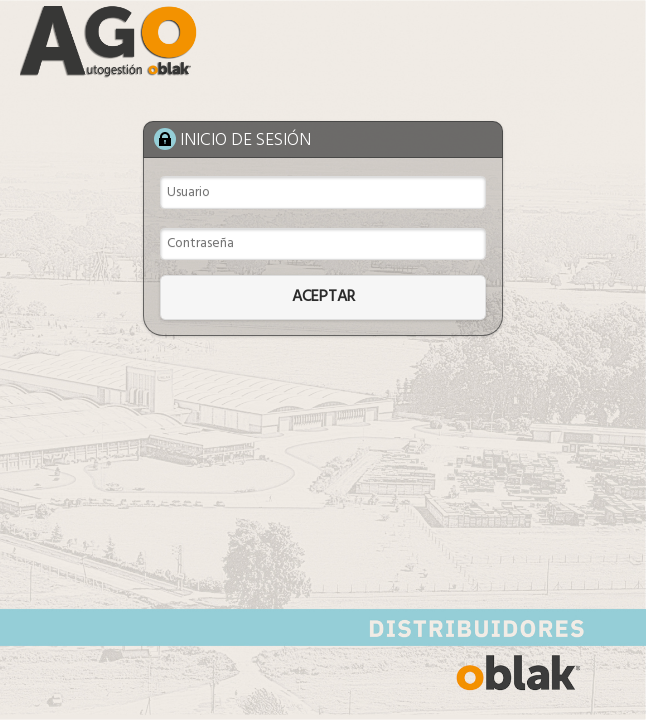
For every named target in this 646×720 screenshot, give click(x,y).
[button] (323, 297)
